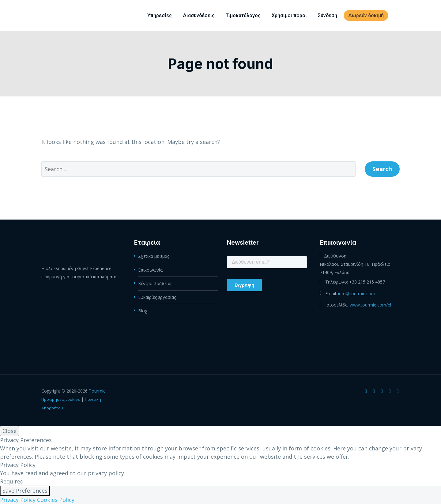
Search (382, 169)
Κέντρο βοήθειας (155, 283)
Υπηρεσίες (160, 15)
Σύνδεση (328, 15)
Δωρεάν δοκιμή (366, 15)
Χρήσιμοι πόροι (289, 15)
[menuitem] (398, 15)
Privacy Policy (18, 500)
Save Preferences (25, 491)
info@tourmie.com (357, 293)
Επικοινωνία (150, 270)
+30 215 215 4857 (367, 282)
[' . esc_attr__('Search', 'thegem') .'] (198, 169)
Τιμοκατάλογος (243, 15)
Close (9, 431)
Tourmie (97, 391)
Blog (143, 310)
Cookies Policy (56, 500)
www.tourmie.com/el (370, 305)
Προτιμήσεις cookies (61, 399)
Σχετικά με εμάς (154, 256)
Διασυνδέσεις (199, 15)
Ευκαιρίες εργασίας (157, 297)
